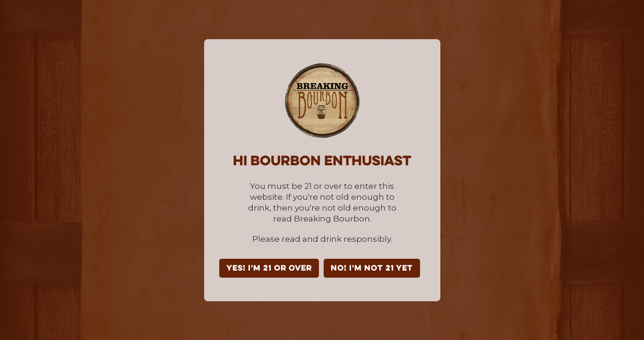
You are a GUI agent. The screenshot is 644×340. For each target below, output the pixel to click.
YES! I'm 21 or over (269, 269)
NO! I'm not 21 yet (372, 269)
